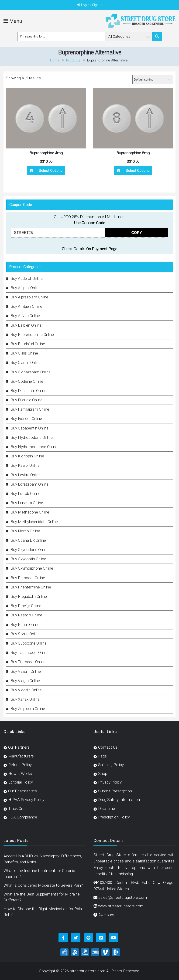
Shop (103, 774)
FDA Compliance (23, 817)
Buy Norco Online (25, 531)
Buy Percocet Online (28, 578)
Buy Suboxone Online (29, 643)
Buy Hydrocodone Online (32, 437)
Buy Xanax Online (25, 699)
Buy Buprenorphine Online (32, 335)
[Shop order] (153, 80)
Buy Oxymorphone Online (32, 568)
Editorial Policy (21, 782)
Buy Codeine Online (27, 381)
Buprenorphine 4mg (46, 153)
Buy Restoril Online (26, 615)
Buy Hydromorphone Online (34, 447)
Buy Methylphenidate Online (34, 522)
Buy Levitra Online (26, 475)
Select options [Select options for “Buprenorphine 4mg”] (50, 171)
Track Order (18, 808)
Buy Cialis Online (24, 353)
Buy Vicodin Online (26, 690)
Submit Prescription (115, 791)
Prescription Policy (114, 817)
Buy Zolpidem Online (28, 709)
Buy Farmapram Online (30, 409)
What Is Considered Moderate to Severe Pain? (43, 885)
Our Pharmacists (22, 791)
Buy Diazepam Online (28, 391)
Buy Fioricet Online (26, 419)
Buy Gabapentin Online (29, 428)
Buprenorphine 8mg (133, 153)
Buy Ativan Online (25, 316)
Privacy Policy (110, 782)
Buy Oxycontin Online (28, 559)
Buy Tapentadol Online (29, 652)
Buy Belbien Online (26, 325)
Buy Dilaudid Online (26, 400)
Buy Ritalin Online (25, 625)
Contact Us (108, 747)
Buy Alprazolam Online (29, 297)
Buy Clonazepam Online (31, 372)
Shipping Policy (111, 765)
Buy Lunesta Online (27, 503)
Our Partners (19, 747)
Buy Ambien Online (26, 306)
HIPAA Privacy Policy (26, 800)
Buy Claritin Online (26, 362)
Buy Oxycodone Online (29, 550)
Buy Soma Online (25, 634)
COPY (137, 233)
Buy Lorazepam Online (29, 484)
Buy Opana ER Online (28, 540)
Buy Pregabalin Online (29, 596)
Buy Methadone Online (30, 512)
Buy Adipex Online (26, 288)
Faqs (102, 756)
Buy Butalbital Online (28, 344)
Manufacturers (21, 756)
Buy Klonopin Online (27, 456)
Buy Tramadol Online (28, 662)
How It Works (20, 774)
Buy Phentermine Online (31, 587)
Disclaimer (107, 808)
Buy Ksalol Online (25, 465)
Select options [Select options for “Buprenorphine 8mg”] (137, 171)
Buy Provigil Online (26, 606)
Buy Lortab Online (25, 493)
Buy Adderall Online (27, 278)
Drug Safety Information (119, 800)
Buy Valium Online (26, 671)
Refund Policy (20, 765)
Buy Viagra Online (25, 681)
